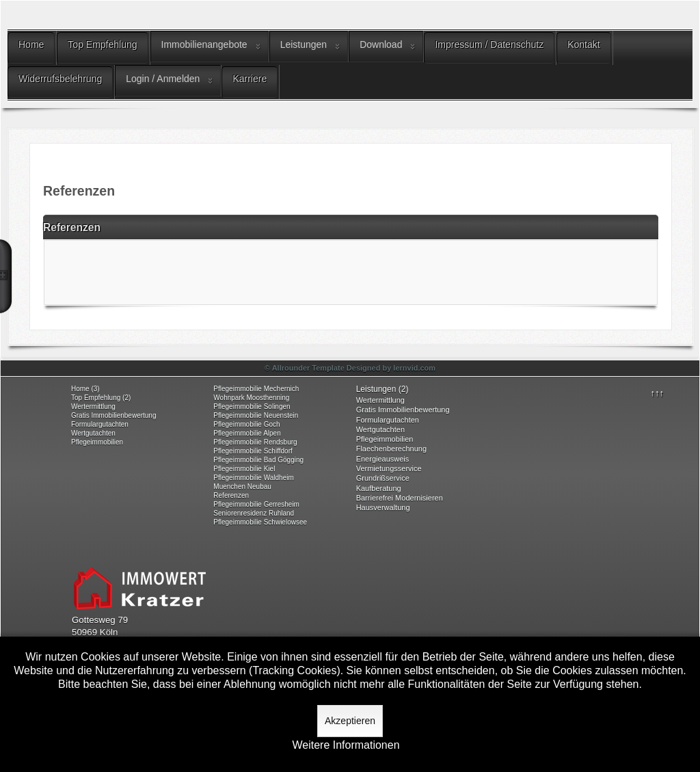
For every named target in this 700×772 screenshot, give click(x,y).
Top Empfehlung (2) (101, 398)
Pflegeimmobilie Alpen (247, 433)
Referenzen (231, 495)
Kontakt (583, 44)
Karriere (250, 79)
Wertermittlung (93, 407)
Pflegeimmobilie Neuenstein (256, 415)
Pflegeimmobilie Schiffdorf (253, 451)
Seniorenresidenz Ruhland (254, 513)
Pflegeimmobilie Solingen (252, 407)
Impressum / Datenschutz (489, 44)
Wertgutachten (93, 433)
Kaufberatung (379, 488)
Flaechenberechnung (391, 449)
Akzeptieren (350, 721)
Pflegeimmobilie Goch (246, 424)
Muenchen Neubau (242, 487)
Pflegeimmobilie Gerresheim (256, 504)
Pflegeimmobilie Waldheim (253, 478)
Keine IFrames (351, 271)
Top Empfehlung (102, 44)
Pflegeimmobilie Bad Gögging (258, 460)
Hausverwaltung (383, 507)
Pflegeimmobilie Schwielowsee (260, 522)
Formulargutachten (100, 424)
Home (31, 44)
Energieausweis (383, 459)
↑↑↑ (658, 393)
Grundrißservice (383, 478)
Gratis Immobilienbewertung (114, 415)
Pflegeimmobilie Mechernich (256, 389)
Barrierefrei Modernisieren (400, 498)
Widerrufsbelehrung (60, 79)
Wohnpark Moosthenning (251, 398)
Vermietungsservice (389, 468)
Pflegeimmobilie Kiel (244, 469)
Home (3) (85, 389)
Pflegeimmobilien (97, 442)
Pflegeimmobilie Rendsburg (255, 442)
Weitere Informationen (346, 745)
